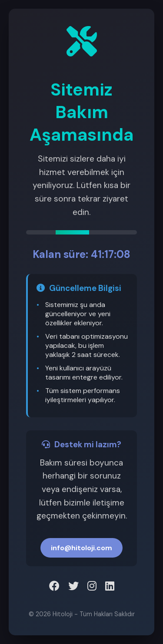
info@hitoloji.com (81, 548)
